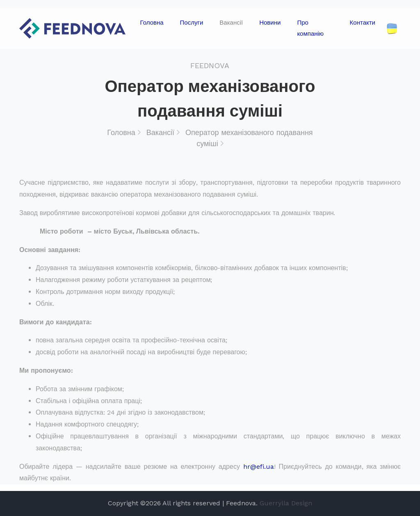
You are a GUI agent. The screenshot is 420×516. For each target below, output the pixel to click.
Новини (270, 23)
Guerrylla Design (286, 503)
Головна (152, 23)
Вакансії (231, 23)
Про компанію (310, 28)
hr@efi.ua (259, 467)
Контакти (363, 23)
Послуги (192, 23)
